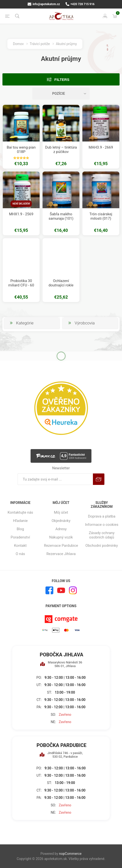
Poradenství (20, 537)
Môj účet (61, 512)
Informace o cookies (102, 525)
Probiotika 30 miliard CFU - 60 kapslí (21, 285)
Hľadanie (20, 521)
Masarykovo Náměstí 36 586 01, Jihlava (61, 664)
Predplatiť (99, 479)
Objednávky (61, 521)
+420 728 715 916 (80, 4)
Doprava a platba (102, 516)
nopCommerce (70, 854)
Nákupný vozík (61, 537)
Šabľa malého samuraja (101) (61, 216)
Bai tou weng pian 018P (21, 150)
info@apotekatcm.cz (44, 4)
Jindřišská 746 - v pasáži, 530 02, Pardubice (61, 755)
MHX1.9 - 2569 (21, 214)
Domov (18, 44)
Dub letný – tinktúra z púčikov (61, 150)
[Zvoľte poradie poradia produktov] (61, 94)
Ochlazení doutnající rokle (61, 283)
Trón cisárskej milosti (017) (101, 216)
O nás (20, 554)
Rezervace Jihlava (61, 554)
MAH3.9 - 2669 (101, 147)
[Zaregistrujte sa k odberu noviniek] (55, 479)
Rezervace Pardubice (61, 546)
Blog (20, 529)
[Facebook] (49, 590)
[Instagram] (73, 590)
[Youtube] (61, 590)
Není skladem (21, 204)
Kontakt (20, 546)
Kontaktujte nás (20, 512)
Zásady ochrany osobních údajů (102, 535)
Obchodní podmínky (102, 546)
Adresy (61, 529)
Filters (62, 80)
